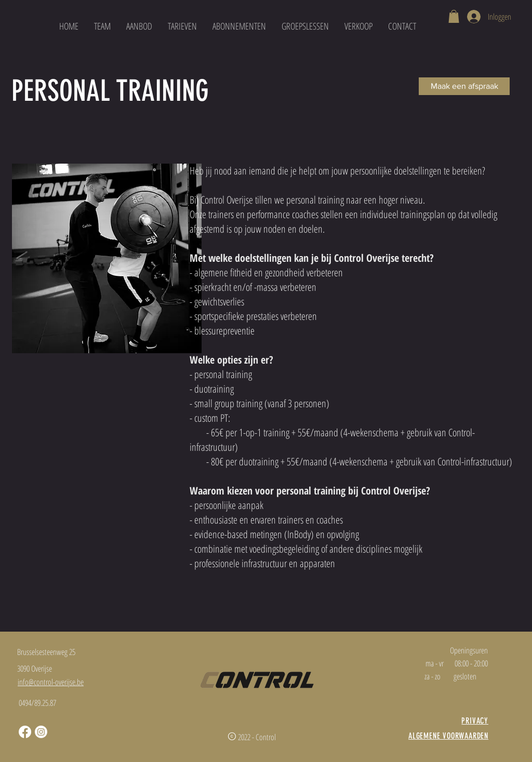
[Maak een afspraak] (464, 86)
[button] (454, 16)
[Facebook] (25, 732)
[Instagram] (41, 732)
